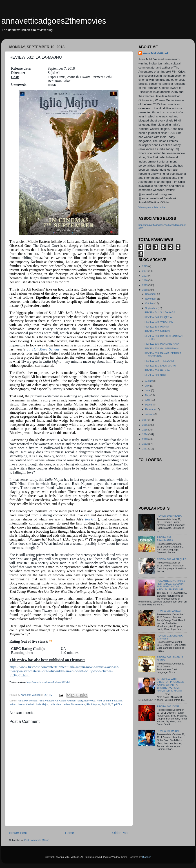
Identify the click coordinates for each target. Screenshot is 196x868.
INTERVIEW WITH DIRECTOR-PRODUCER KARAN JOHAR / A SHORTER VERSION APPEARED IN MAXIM (170, 685)
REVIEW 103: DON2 (168, 706)
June (148, 390)
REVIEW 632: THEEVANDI (159, 361)
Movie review (78, 704)
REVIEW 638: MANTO (157, 327)
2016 (145, 425)
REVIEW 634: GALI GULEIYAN (161, 348)
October (150, 303)
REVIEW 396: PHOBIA (169, 516)
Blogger (146, 857)
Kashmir (30, 704)
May (148, 395)
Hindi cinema (104, 701)
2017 (145, 420)
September (151, 308)
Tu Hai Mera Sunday (43, 349)
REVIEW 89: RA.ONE (168, 731)
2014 (145, 434)
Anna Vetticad (46, 701)
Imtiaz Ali (117, 701)
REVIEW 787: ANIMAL (169, 611)
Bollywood (90, 701)
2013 (145, 439)
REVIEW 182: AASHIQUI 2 (171, 559)
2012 (145, 444)
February (150, 409)
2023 (145, 276)
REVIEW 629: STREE (156, 375)
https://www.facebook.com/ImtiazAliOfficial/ (48, 682)
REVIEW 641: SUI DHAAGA (160, 312)
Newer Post (18, 833)
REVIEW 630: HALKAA (157, 370)
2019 (145, 285)
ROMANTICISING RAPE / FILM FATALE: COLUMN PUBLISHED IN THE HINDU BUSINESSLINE (171, 585)
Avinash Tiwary (75, 701)
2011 (145, 449)
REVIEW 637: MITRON (157, 331)
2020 (145, 280)
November (151, 299)
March (149, 405)
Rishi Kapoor (93, 704)
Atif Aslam (60, 701)
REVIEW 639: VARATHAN (159, 322)
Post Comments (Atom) (37, 840)
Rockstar (91, 519)
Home (69, 833)
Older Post (120, 833)
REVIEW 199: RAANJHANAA (165, 539)
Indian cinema (17, 704)
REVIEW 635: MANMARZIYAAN (162, 344)
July (148, 386)
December (151, 294)
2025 (145, 266)
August (149, 381)
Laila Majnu (42, 704)
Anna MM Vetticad (28, 701)
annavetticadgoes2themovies (54, 21)
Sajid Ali (106, 704)
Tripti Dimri (117, 704)
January (150, 414)
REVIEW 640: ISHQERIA (158, 317)
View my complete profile (152, 207)
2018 (145, 290)
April (148, 400)
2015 (145, 430)
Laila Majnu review (60, 704)
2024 (145, 271)
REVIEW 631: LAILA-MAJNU (160, 366)
